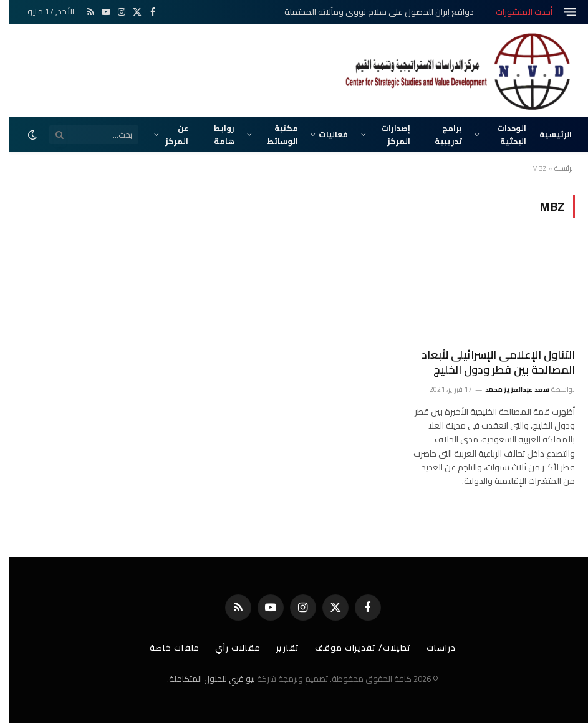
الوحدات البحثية (503, 134)
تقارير (279, 648)
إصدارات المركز (387, 134)
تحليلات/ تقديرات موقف (354, 648)
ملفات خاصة (166, 648)
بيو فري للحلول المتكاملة (203, 679)
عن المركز (168, 134)
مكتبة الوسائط (274, 134)
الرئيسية (547, 134)
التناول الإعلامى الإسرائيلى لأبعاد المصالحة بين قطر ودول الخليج (489, 363)
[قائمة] (561, 12)
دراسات (432, 648)
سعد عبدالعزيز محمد (509, 389)
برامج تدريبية (440, 134)
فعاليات (325, 134)
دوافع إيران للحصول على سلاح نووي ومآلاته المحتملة (370, 12)
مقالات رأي (229, 648)
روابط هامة (215, 134)
